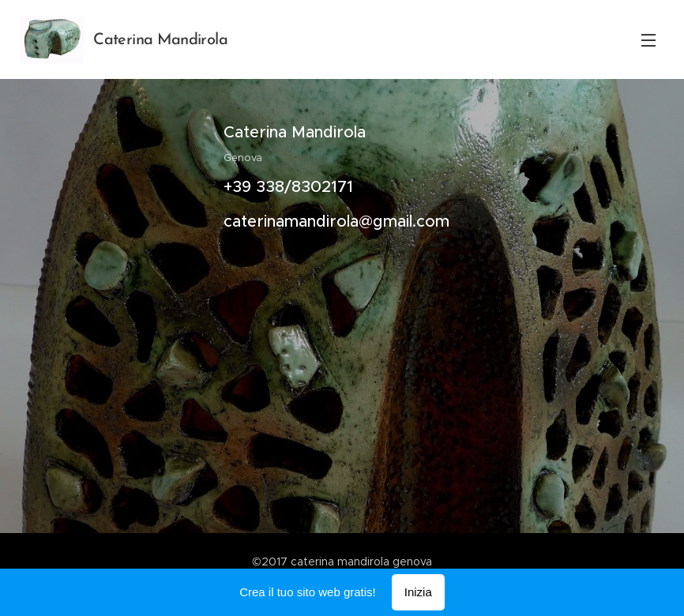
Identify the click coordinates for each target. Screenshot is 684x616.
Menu (648, 40)
